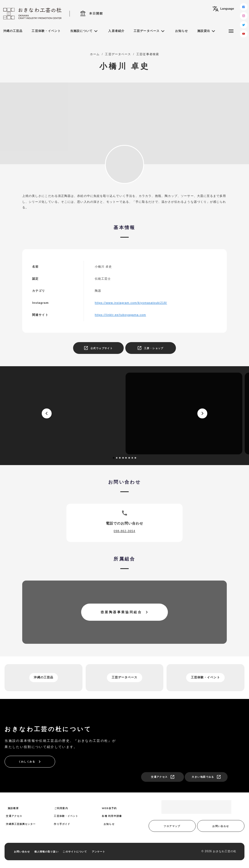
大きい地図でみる (206, 777)
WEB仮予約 (109, 808)
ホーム (95, 54)
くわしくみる (30, 762)
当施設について (85, 31)
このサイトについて (75, 852)
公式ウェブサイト (98, 348)
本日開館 (92, 14)
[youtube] (244, 34)
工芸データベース (150, 31)
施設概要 (13, 808)
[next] (202, 413)
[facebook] (244, 7)
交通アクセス (163, 777)
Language (223, 9)
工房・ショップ (150, 348)
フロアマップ (172, 826)
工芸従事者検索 (148, 54)
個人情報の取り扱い (46, 852)
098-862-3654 (125, 531)
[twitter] (244, 25)
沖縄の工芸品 (13, 31)
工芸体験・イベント (46, 31)
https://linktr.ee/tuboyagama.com (120, 315)
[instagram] (244, 16)
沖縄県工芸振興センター (21, 824)
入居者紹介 (116, 31)
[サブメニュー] (231, 31)
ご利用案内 (61, 808)
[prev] (47, 413)
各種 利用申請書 (112, 816)
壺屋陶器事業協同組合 (125, 612)
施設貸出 (207, 31)
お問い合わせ (221, 826)
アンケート (99, 852)
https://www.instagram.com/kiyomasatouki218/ (131, 303)
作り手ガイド (62, 824)
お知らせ (182, 31)
